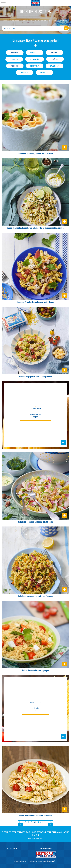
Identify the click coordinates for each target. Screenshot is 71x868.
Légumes (14, 59)
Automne (15, 53)
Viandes (45, 72)
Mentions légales (20, 861)
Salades (54, 66)
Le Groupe (46, 848)
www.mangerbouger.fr (35, 839)
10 (40, 822)
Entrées (35, 53)
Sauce (25, 72)
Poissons (15, 66)
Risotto (35, 66)
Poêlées (55, 59)
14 (51, 822)
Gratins (54, 53)
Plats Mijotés (35, 59)
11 (44, 822)
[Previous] (21, 825)
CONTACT (12, 848)
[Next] (51, 825)
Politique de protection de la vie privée (42, 861)
